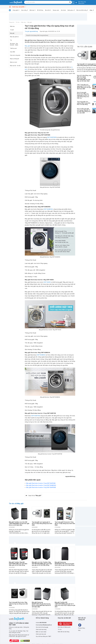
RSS (79, 630)
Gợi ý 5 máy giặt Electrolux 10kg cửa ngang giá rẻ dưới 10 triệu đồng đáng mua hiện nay (83, 95)
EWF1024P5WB (52, 137)
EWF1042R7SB (36, 416)
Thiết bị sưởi (13, 48)
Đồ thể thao (40, 10)
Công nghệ (15, 10)
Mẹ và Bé (47, 10)
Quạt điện (13, 52)
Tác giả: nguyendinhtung (31, 31)
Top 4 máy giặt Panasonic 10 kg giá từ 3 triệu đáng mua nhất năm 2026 (65, 523)
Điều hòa (12, 26)
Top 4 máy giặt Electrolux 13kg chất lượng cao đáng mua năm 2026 (18, 604)
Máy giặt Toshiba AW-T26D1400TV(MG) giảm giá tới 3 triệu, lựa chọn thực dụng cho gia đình (65, 604)
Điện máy (32, 10)
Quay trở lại (35, 495)
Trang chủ (11, 22)
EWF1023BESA (41, 355)
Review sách (56, 10)
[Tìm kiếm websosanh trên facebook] (80, 625)
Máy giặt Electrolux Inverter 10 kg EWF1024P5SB (41, 483)
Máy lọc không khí (15, 59)
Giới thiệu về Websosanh (64, 627)
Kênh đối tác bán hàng (64, 632)
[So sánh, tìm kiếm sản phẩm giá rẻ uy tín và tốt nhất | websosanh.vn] (16, 3)
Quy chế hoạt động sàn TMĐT (44, 636)
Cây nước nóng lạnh (15, 55)
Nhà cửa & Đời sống (82, 10)
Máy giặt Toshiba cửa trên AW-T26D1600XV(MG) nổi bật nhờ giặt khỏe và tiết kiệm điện (19, 523)
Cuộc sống (24, 10)
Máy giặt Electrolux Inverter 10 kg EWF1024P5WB (41, 487)
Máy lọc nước (14, 62)
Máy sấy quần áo (14, 37)
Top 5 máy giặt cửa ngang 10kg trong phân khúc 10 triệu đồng (84, 103)
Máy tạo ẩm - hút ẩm (15, 66)
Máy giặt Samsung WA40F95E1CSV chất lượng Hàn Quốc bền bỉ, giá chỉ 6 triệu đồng (65, 564)
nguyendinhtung (70, 476)
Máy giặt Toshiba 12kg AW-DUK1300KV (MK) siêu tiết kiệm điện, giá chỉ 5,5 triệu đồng (18, 564)
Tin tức (18, 22)
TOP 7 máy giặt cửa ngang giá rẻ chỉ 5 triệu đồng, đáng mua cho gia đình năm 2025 (84, 87)
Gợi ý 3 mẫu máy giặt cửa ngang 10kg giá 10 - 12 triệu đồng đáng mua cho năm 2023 (84, 111)
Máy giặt (30, 22)
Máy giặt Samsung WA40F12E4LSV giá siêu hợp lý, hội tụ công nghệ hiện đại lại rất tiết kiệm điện (41, 604)
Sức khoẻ (63, 10)
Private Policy (82, 628)
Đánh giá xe (71, 10)
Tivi (11, 40)
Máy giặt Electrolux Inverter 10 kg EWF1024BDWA (41, 485)
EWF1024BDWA (48, 209)
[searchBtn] (70, 2)
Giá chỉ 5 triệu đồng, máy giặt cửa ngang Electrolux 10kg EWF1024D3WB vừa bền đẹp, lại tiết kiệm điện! (84, 78)
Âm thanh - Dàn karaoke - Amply (14, 44)
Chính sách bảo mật (41, 634)
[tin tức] (10, 10)
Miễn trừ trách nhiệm (41, 632)
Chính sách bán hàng (41, 630)
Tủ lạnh (12, 30)
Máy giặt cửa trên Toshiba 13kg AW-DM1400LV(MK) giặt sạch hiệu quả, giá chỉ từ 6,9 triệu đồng (42, 564)
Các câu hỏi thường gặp (42, 627)
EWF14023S (47, 282)
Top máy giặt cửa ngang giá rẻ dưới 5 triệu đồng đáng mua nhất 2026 (42, 523)
